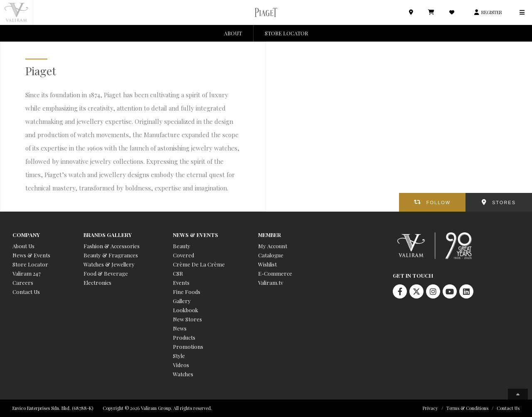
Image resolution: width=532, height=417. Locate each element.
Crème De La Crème (199, 264)
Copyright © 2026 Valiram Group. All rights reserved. (157, 408)
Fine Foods (187, 292)
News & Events (31, 255)
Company (26, 235)
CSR (178, 273)
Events (181, 283)
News (180, 328)
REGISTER (492, 12)
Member (270, 235)
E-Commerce (275, 273)
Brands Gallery (108, 235)
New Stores (187, 319)
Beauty (182, 246)
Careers (23, 283)
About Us (23, 246)
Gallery (182, 301)
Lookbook (186, 310)
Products (184, 337)
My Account (273, 246)
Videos (181, 365)
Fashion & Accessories (112, 246)
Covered (183, 255)
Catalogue (271, 255)
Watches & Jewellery (109, 264)
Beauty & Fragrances (111, 255)
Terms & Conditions (467, 408)
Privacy (430, 408)
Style (179, 356)
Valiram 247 (27, 273)
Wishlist (267, 264)
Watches (183, 374)
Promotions (188, 347)
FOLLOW (438, 202)
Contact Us (26, 292)
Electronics (97, 283)
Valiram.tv (271, 283)
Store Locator (30, 264)
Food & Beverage (106, 273)
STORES (504, 202)
